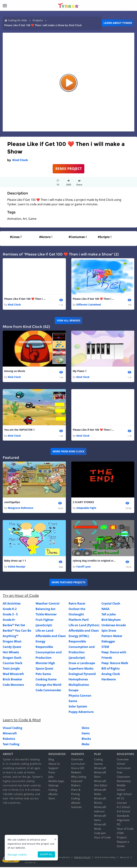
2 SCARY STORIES (83, 503)
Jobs (51, 778)
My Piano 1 (80, 371)
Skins (85, 729)
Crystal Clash (111, 604)
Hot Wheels (11, 653)
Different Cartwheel (89, 305)
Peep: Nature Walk (115, 664)
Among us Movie (15, 371)
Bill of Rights (111, 669)
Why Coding (79, 778)
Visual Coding (12, 729)
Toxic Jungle (11, 669)
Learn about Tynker (118, 23)
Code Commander (48, 691)
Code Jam (100, 834)
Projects (38, 20)
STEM (105, 648)
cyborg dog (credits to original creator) (94, 561)
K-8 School (123, 812)
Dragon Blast (12, 642)
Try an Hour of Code (21, 596)
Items (86, 734)
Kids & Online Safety (105, 858)
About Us (54, 765)
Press (52, 773)
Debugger (108, 642)
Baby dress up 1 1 (15, 561)
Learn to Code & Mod (22, 721)
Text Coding (11, 745)
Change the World (48, 685)
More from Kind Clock (68, 452)
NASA (105, 610)
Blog (51, 760)
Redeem (76, 773)
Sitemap (53, 786)
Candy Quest (12, 648)
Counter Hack (13, 664)
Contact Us (30, 863)
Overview (77, 760)
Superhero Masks (81, 669)
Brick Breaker (12, 680)
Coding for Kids (17, 20)
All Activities (12, 604)
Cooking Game (46, 680)
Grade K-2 (10, 610)
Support (53, 769)
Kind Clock (20, 160)
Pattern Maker (112, 637)
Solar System (78, 707)
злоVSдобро (12, 503)
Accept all (46, 854)
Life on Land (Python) (84, 626)
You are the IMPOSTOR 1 (19, 430)
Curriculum (78, 765)
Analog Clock (111, 675)
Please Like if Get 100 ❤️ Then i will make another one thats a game (94, 299)
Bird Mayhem (111, 620)
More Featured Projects (68, 583)
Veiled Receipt (17, 567)
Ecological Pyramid (82, 675)
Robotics (9, 739)
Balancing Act (45, 610)
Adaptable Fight (86, 509)
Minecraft (10, 734)
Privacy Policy (82, 858)
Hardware (109, 680)
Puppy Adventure (81, 713)
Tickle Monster (46, 615)
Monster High (45, 664)
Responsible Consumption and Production (49, 653)
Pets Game (43, 675)
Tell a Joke (109, 615)
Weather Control (47, 604)
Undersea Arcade (114, 626)
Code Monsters (13, 685)
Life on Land (44, 631)
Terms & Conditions (60, 858)
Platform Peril (79, 620)
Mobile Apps (56, 782)
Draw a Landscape (82, 664)
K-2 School (123, 808)
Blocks (86, 739)
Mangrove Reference (20, 509)
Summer (76, 808)
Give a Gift (78, 769)
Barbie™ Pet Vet (14, 626)
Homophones (78, 680)
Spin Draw (109, 631)
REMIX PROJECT (69, 169)
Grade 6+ (9, 620)
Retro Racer (77, 604)
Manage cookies (17, 855)
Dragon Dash (12, 658)
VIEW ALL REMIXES (69, 321)
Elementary (124, 782)
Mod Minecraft (13, 675)
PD (119, 825)
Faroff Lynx (83, 567)
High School (124, 795)
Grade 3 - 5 (10, 615)
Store (52, 799)
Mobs (85, 745)
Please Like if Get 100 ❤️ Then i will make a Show (26, 299)
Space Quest (44, 669)
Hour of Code (102, 838)
